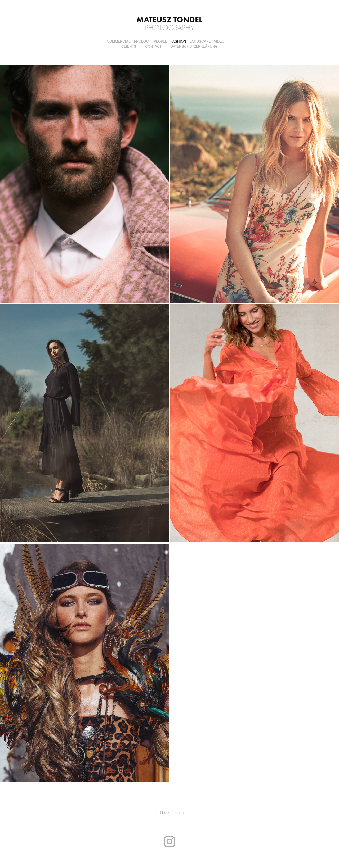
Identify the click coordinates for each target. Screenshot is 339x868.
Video (219, 42)
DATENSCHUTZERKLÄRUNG (194, 47)
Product (142, 42)
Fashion (178, 42)
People (160, 42)
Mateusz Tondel (169, 20)
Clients (129, 47)
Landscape (200, 42)
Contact (153, 47)
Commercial (119, 42)
